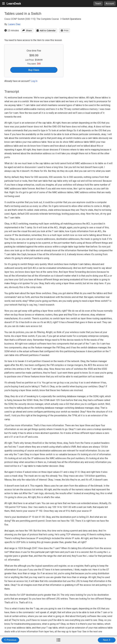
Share (27, 30)
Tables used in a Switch (23, 13)
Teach (98, 4)
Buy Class (34, 70)
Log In (34, 81)
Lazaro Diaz (14, 24)
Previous (10, 640)
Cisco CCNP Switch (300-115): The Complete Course (32, 19)
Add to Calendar (46, 30)
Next (107, 640)
